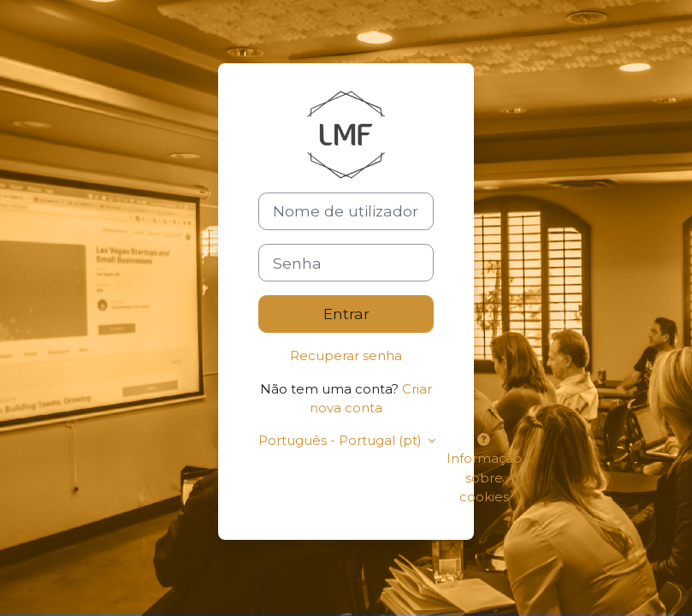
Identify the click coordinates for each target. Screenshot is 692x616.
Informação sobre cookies (484, 469)
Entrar (346, 314)
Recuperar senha (346, 356)
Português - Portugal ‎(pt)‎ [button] (341, 441)
